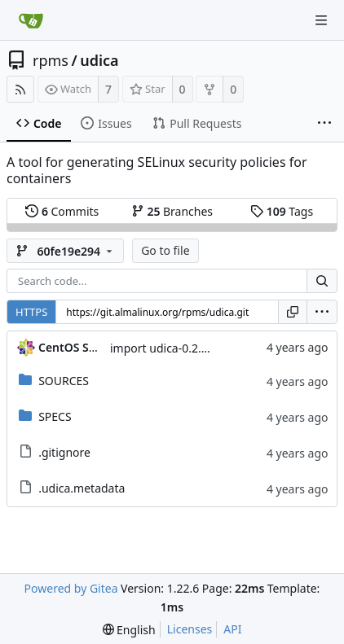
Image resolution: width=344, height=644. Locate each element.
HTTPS (31, 312)
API (232, 629)
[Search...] (322, 281)
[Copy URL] (293, 312)
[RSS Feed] (20, 89)
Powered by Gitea (71, 588)
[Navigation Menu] (321, 20)
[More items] (324, 124)
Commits (62, 211)
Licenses (190, 629)
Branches (172, 211)
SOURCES (64, 381)
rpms (51, 60)
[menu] (322, 312)
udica (99, 60)
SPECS (55, 416)
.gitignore (64, 452)
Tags (282, 211)
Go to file (165, 250)
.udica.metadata (82, 488)
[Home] (31, 20)
